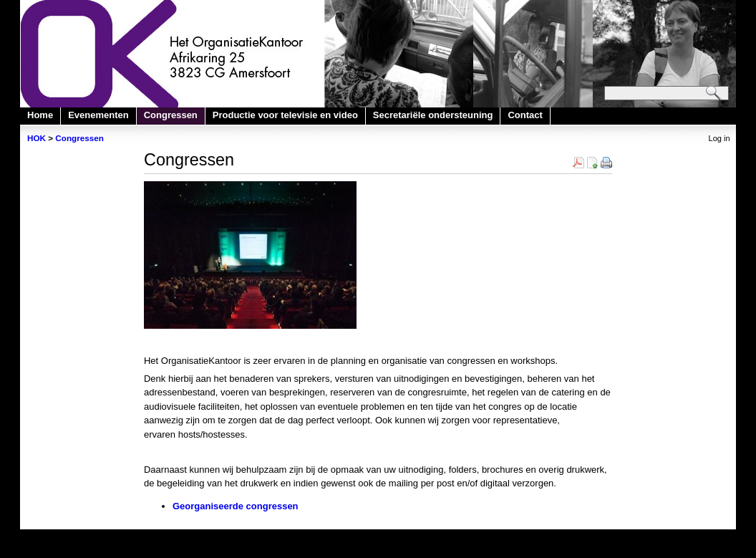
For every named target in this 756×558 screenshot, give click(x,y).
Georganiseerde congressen (236, 506)
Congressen (171, 115)
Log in (719, 138)
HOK (37, 138)
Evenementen (98, 115)
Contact (525, 115)
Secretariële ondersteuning (433, 115)
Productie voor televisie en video (285, 115)
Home (40, 115)
